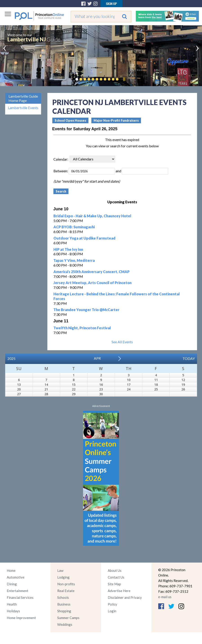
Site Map (114, 584)
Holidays (13, 611)
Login (112, 611)
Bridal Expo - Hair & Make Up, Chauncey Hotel (92, 216)
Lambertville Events (23, 108)
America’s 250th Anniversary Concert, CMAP (91, 272)
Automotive (16, 577)
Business (64, 604)
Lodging (63, 577)
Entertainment (18, 591)
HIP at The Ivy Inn (68, 249)
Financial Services (20, 597)
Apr (97, 358)
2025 (11, 358)
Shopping (64, 611)
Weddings (65, 624)
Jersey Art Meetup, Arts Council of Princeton (92, 283)
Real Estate (66, 591)
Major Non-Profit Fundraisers (116, 120)
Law (60, 570)
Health (12, 604)
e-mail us (165, 597)
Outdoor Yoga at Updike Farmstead (84, 238)
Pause (124, 79)
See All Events (122, 342)
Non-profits (66, 584)
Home (11, 570)
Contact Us (116, 577)
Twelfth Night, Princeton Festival (82, 328)
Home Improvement (21, 618)
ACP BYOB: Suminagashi (74, 227)
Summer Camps (68, 618)
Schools (63, 597)
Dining (12, 584)
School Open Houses (70, 120)
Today (189, 358)
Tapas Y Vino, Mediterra (74, 260)
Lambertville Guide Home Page (23, 98)
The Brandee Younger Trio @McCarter (86, 310)
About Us (115, 570)
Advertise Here (119, 591)
